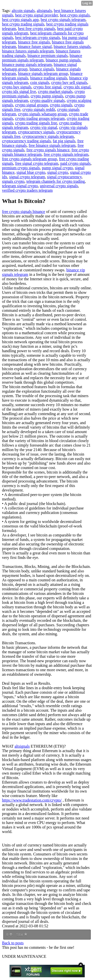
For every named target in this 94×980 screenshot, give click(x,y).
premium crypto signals (21, 168)
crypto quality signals (47, 100)
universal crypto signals (59, 186)
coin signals (40, 82)
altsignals (44, 11)
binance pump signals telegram (27, 65)
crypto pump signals (47, 96)
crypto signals (61, 105)
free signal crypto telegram (37, 163)
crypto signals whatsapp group (42, 114)
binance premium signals (48, 56)
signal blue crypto (31, 172)
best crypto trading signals (23, 24)
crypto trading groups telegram (40, 118)
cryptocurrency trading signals (26, 141)
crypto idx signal (77, 87)
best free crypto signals (37, 29)
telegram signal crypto (20, 186)
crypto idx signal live (19, 91)
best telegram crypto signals (37, 38)
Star (22, 935)
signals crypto (13, 181)
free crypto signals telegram (66, 154)
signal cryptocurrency (64, 177)
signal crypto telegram (27, 177)
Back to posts (13, 943)
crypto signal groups (31, 105)
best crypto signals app (20, 20)
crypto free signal (47, 87)
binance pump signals (63, 60)
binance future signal (35, 47)
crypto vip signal (44, 127)
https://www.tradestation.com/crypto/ (32, 800)
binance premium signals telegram (42, 58)
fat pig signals (64, 141)
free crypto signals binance (48, 150)
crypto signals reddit (39, 109)
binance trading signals (49, 78)
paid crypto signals (75, 163)
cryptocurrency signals (36, 132)
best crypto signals (75, 15)
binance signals (42, 69)
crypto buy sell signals (69, 82)
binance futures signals (72, 47)
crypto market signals (55, 91)
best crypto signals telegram (63, 20)
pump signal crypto (57, 168)
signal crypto (58, 172)
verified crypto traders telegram (27, 190)
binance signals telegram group (43, 74)
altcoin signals (23, 11)
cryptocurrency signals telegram (48, 136)
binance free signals (34, 42)
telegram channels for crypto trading (56, 181)
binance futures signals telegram (28, 51)
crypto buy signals (17, 87)
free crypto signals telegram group (29, 159)
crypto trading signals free (36, 123)
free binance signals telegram (52, 145)
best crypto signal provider (36, 15)
